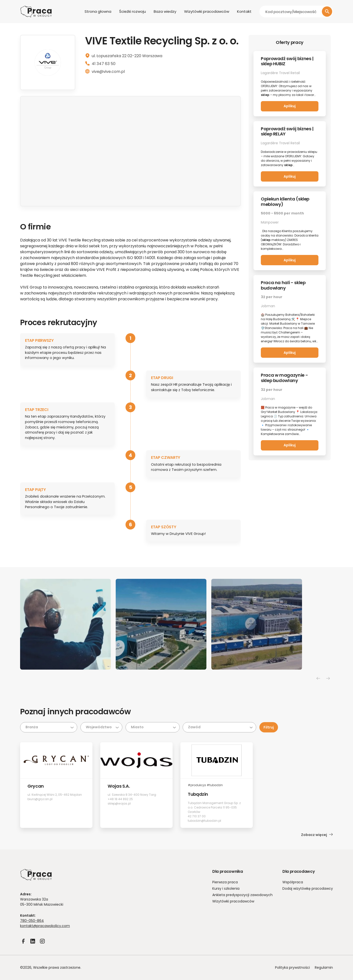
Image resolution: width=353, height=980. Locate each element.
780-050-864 (32, 921)
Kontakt (244, 11)
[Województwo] (101, 727)
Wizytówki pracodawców (207, 11)
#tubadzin (215, 785)
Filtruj (269, 727)
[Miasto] (153, 727)
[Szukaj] (327, 12)
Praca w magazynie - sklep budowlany (284, 378)
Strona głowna (98, 11)
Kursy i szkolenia (226, 888)
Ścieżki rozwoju (132, 11)
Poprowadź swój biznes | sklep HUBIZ (287, 61)
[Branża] (49, 727)
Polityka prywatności (292, 967)
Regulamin (324, 967)
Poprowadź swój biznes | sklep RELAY (287, 131)
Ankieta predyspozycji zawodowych (242, 895)
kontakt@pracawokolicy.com (45, 926)
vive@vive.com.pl (108, 72)
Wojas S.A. (119, 786)
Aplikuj (290, 106)
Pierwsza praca (225, 882)
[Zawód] (219, 727)
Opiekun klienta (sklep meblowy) (285, 202)
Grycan (36, 786)
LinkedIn (33, 944)
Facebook (23, 944)
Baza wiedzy (165, 11)
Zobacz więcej (317, 835)
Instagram (42, 944)
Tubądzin (198, 794)
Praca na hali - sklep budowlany (283, 285)
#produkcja (197, 785)
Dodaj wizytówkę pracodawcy (308, 888)
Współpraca (293, 882)
